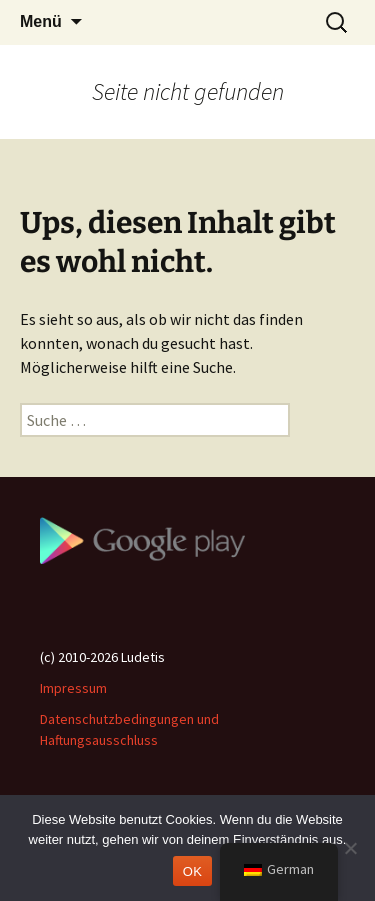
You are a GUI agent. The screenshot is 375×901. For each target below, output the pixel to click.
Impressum (73, 688)
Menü (41, 21)
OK (192, 871)
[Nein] (350, 848)
